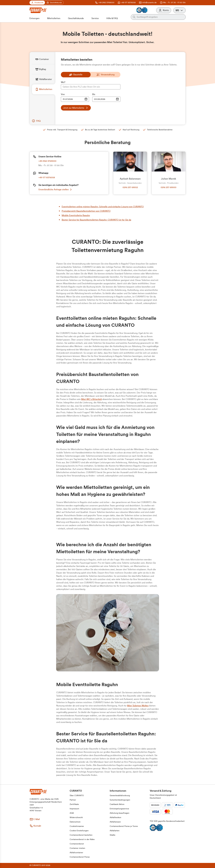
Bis (94, 94)
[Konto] (164, 10)
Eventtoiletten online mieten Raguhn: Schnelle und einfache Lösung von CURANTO (103, 207)
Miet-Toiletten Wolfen (138, 706)
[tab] (44, 59)
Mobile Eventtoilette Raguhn (76, 215)
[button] (179, 10)
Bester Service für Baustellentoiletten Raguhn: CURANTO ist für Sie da (96, 220)
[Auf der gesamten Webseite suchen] (160, 17)
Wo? (63, 82)
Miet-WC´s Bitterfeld (91, 399)
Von (63, 94)
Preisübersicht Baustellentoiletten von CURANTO (86, 211)
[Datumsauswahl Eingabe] (75, 99)
